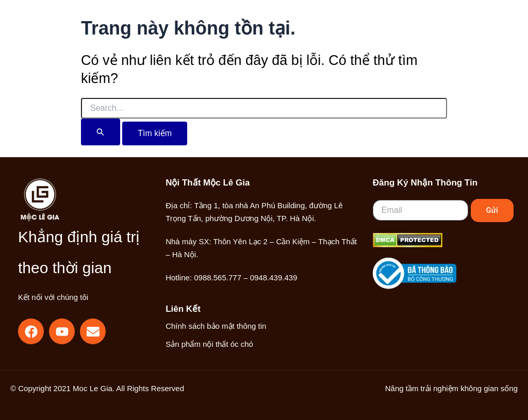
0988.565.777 (218, 278)
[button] (415, 33)
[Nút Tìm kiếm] (101, 132)
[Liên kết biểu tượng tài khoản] (438, 33)
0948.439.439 (274, 278)
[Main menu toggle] (471, 33)
